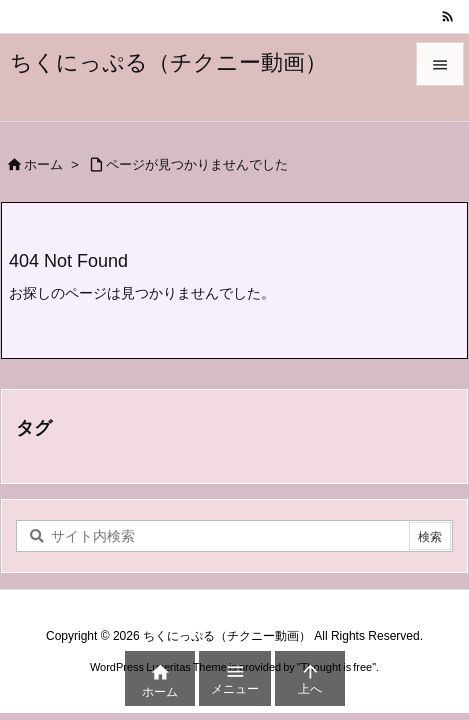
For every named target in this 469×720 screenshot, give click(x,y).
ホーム (43, 164)
